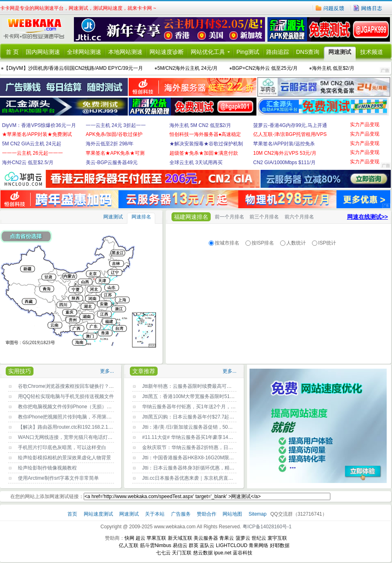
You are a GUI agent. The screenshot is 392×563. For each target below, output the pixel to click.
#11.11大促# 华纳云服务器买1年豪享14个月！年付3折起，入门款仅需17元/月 (227, 437)
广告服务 (182, 514)
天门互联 (182, 553)
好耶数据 (280, 545)
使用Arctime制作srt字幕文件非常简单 (58, 478)
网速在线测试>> (367, 217)
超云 (140, 538)
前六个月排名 (299, 217)
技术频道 (372, 52)
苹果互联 (156, 538)
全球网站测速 (84, 52)
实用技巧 (20, 371)
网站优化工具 (208, 52)
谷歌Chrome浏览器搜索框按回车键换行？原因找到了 (76, 386)
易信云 (180, 545)
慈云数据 (203, 553)
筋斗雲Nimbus (156, 545)
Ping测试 (248, 52)
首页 (73, 514)
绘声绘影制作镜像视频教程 (47, 468)
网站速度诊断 (167, 52)
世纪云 (259, 538)
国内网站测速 (43, 52)
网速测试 (340, 52)
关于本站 (155, 514)
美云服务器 (206, 538)
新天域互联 (180, 538)
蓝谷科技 (243, 553)
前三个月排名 (264, 217)
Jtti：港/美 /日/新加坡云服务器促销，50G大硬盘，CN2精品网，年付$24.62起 (226, 427)
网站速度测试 (99, 514)
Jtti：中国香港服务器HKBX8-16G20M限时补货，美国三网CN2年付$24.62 (222, 458)
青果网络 (258, 545)
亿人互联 (129, 545)
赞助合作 (207, 514)
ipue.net (223, 553)
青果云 (227, 538)
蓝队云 (207, 545)
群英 (194, 545)
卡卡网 (37, 29)
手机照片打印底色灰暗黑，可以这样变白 (62, 447)
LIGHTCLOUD (232, 545)
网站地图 (232, 514)
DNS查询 (308, 52)
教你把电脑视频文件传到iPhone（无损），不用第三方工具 (82, 407)
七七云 (163, 553)
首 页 (12, 52)
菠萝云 (243, 538)
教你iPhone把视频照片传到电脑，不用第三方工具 (72, 417)
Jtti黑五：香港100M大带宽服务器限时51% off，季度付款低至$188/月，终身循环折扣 (234, 396)
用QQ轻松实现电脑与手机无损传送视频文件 (66, 396)
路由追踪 (278, 52)
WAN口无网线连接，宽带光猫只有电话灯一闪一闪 (73, 437)
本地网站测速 (125, 52)
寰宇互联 (277, 538)
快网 (129, 538)
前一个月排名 (229, 217)
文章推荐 (144, 371)
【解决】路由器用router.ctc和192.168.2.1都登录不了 (75, 427)
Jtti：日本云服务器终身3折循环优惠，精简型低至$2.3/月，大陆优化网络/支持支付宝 (234, 468)
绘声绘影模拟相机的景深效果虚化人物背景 (65, 458)
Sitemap (258, 514)
